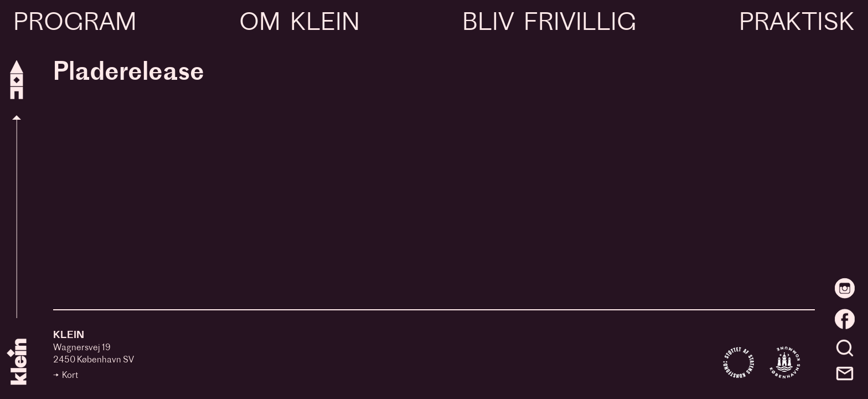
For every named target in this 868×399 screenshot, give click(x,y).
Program (75, 24)
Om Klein (299, 24)
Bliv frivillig (549, 24)
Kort (70, 376)
